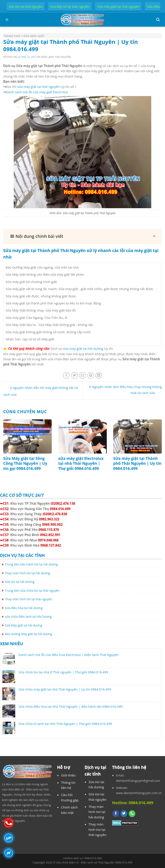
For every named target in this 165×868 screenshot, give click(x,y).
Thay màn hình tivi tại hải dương (27, 573)
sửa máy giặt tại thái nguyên (39, 87)
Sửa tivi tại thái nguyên (26, 6)
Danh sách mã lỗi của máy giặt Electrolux (37, 92)
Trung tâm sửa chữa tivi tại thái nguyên (32, 591)
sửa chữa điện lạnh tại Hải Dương (28, 617)
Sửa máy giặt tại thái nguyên (118, 6)
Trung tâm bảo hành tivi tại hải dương (31, 564)
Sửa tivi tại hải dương (20, 582)
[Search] (158, 20)
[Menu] (7, 20)
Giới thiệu (68, 775)
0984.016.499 (93, 858)
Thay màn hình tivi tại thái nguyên (29, 599)
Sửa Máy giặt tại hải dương (24, 625)
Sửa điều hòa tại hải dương (24, 608)
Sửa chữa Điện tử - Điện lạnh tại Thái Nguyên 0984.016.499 (94, 862)
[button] (82, 236)
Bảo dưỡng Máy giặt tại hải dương (29, 634)
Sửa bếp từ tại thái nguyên (70, 6)
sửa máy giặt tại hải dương (83, 348)
